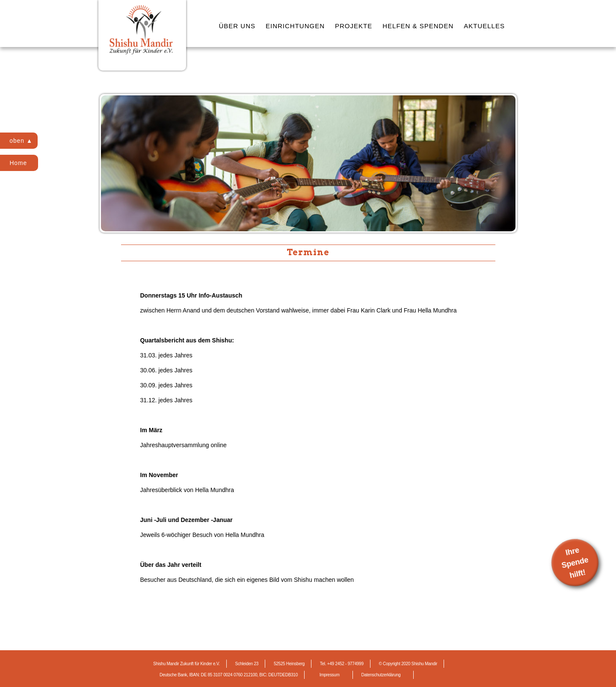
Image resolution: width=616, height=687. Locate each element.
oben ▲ (22, 141)
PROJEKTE (354, 26)
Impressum (330, 675)
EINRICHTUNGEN (295, 26)
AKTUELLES (484, 26)
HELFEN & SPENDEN (418, 26)
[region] (308, 163)
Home (19, 163)
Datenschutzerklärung (381, 675)
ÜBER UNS (237, 26)
